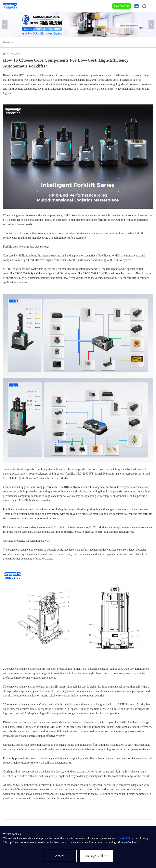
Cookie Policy (125, 838)
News (7, 42)
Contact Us (121, 6)
